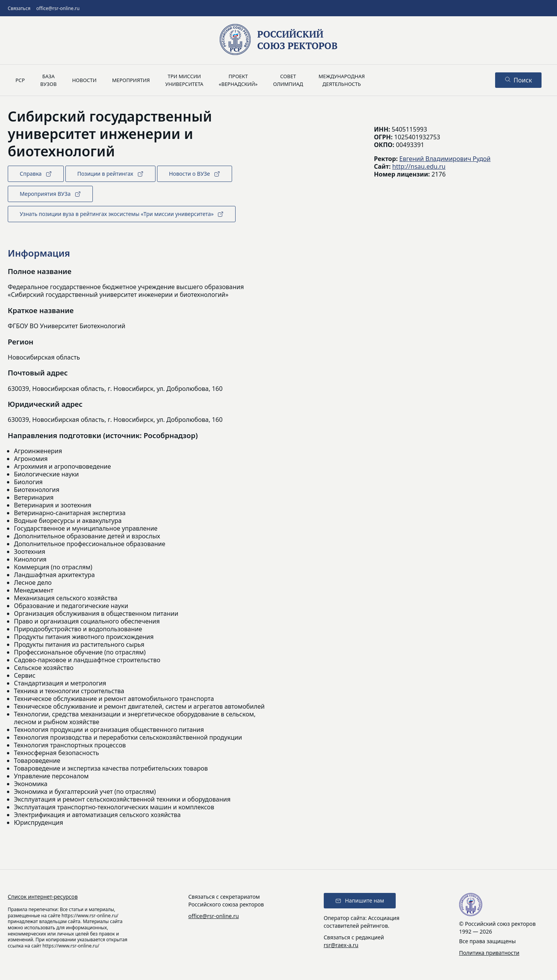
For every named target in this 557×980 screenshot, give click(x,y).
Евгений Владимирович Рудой (445, 159)
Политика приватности (489, 953)
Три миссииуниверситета (184, 80)
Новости (84, 80)
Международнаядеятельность (342, 80)
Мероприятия (131, 80)
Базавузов (48, 80)
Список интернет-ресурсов (43, 897)
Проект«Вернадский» (238, 80)
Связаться (19, 8)
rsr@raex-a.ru (341, 945)
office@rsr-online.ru (58, 8)
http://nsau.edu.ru (419, 166)
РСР (20, 80)
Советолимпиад (288, 80)
